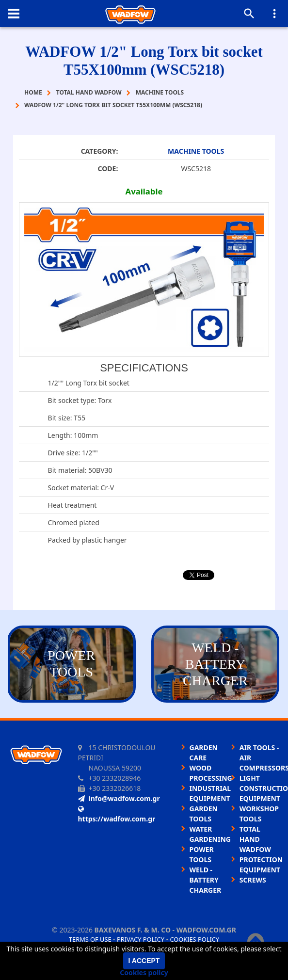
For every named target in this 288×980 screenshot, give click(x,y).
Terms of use (90, 939)
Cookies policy (194, 939)
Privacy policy (141, 939)
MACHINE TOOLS (196, 151)
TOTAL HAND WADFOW (255, 839)
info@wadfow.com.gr (119, 798)
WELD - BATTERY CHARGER (206, 880)
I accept (144, 961)
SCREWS (253, 880)
